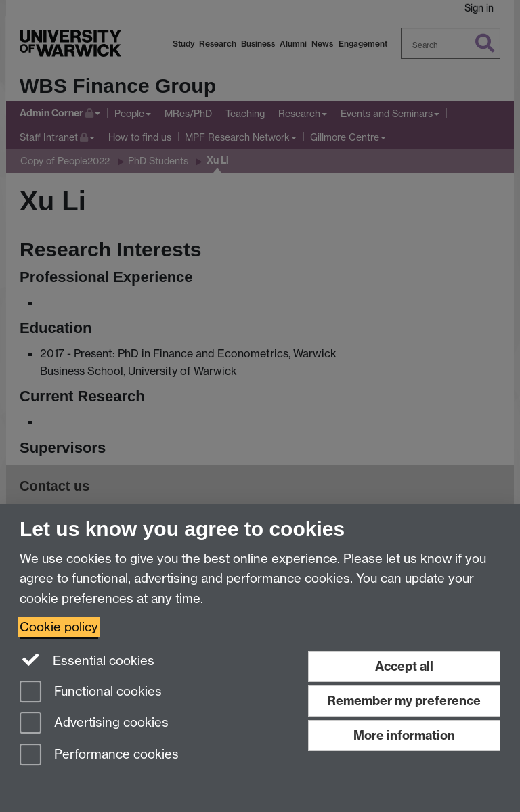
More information (404, 735)
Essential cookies (87, 660)
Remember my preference (404, 701)
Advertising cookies (94, 724)
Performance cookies (99, 755)
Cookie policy (59, 627)
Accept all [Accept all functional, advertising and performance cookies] (404, 666)
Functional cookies (91, 693)
